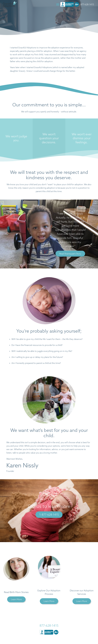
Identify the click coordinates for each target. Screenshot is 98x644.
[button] (58, 4)
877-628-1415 (87, 4)
